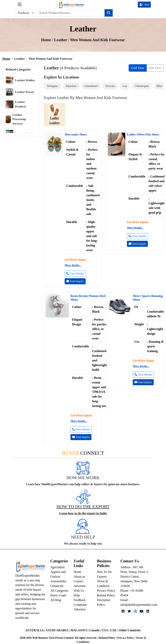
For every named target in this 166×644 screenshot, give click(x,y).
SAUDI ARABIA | (58, 630)
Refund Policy (106, 595)
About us (79, 577)
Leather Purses (20, 92)
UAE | (114, 630)
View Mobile (75, 274)
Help (77, 595)
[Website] (130, 611)
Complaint (80, 605)
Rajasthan (71, 86)
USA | (106, 630)
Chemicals (57, 586)
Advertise (80, 609)
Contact (79, 581)
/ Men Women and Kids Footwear (96, 40)
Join (144, 5)
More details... (73, 265)
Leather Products (16, 104)
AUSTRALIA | (36, 630)
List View (155, 68)
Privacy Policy (106, 591)
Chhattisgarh (142, 86)
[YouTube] (142, 611)
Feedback (80, 600)
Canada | (95, 630)
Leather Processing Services (16, 119)
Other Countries (130, 630)
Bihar (159, 86)
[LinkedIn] (148, 611)
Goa (125, 86)
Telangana (52, 86)
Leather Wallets (20, 80)
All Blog (56, 600)
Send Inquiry (75, 281)
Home (6, 59)
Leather (61, 40)
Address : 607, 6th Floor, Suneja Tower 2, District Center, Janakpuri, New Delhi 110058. (135, 577)
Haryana (110, 86)
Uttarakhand (91, 86)
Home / (48, 40)
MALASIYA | (80, 630)
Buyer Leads (58, 595)
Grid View (138, 68)
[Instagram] (136, 611)
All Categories (59, 591)
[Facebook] (123, 611)
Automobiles (58, 581)
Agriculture (58, 567)
